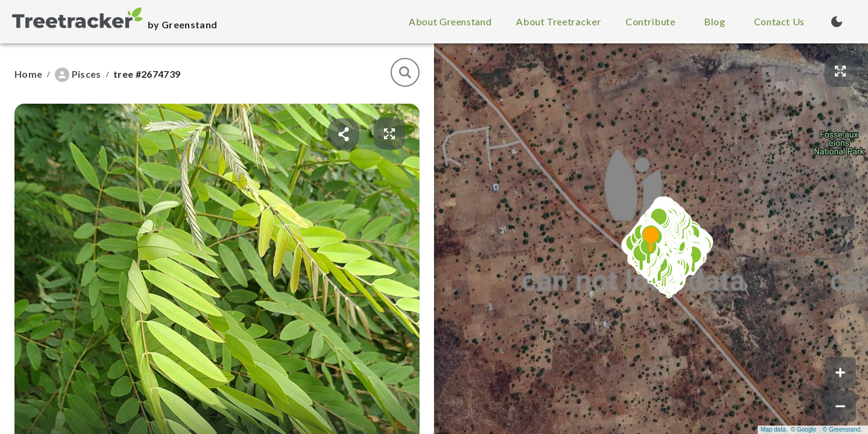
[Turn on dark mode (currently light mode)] (837, 22)
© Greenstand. (842, 429)
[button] (651, 239)
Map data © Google (788, 429)
